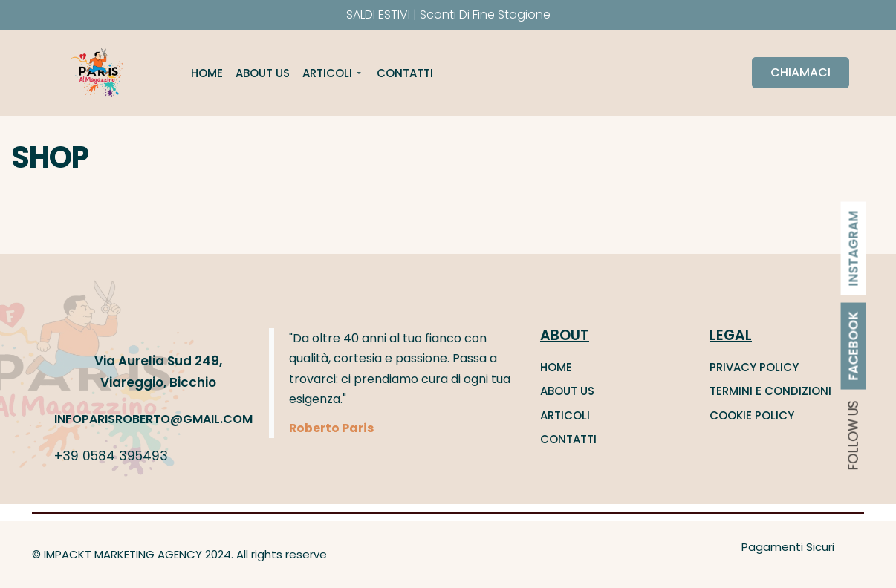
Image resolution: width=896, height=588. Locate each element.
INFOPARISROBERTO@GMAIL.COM (153, 419)
